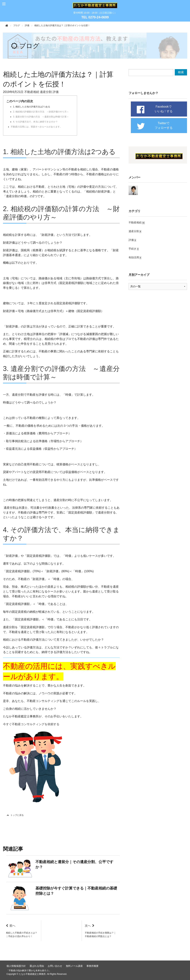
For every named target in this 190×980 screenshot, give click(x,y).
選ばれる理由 (37, 966)
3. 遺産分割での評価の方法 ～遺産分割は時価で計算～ (41, 117)
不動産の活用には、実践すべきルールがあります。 (36, 127)
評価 (27, 25)
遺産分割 (46, 92)
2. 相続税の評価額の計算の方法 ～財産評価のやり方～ (41, 112)
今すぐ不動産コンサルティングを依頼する (31, 724)
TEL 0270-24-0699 (95, 17)
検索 (181, 72)
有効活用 (133, 257)
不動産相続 (32, 92)
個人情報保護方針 (16, 966)
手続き (132, 248)
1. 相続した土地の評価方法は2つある (32, 107)
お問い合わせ (55, 966)
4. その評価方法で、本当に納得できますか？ (35, 122)
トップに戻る (15, 815)
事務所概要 (92, 966)
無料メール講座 (74, 966)
